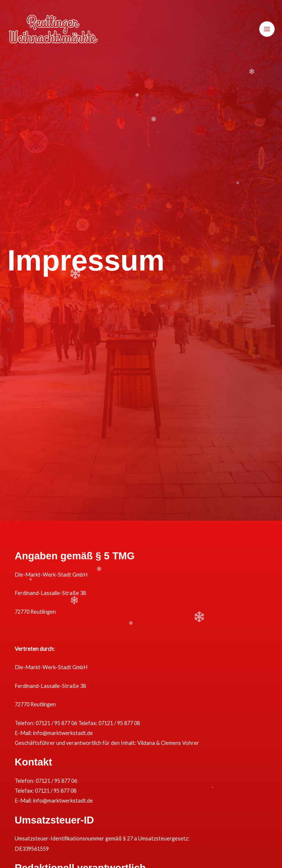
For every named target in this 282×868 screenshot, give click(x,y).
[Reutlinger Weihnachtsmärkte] (53, 29)
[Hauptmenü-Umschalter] (267, 29)
